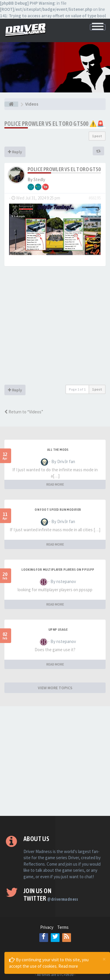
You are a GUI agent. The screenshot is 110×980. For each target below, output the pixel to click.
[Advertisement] (55, 327)
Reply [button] (15, 152)
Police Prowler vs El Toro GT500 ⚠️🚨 (54, 124)
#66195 (95, 198)
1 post (97, 136)
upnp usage (58, 630)
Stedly (39, 179)
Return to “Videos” (24, 412)
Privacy (47, 927)
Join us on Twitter (51, 895)
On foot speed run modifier (58, 510)
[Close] (104, 959)
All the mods (58, 450)
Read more (68, 966)
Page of (77, 389)
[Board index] (11, 104)
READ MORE (55, 484)
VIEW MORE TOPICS (55, 688)
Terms (63, 927)
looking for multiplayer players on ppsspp (58, 570)
